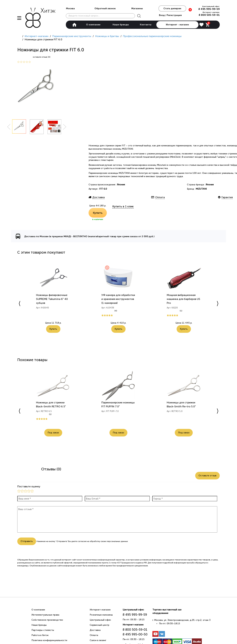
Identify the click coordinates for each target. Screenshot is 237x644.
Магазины (137, 8)
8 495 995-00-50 (135, 634)
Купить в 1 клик (123, 206)
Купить (98, 213)
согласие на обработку (89, 541)
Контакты (146, 25)
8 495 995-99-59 (209, 9)
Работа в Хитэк (40, 635)
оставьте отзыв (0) (42, 57)
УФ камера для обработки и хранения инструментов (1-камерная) (118, 299)
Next (65, 127)
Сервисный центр (99, 625)
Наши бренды (121, 25)
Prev (9, 127)
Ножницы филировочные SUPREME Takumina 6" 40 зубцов (52, 299)
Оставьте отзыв (207, 476)
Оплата (94, 635)
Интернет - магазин (177, 25)
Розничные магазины (101, 615)
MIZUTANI (201, 189)
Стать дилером (172, 8)
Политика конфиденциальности (49, 640)
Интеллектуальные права (45, 615)
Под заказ (53, 433)
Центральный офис (100, 620)
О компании (93, 25)
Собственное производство (47, 620)
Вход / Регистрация (170, 15)
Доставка (95, 630)
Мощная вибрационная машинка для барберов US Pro (184, 299)
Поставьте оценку (29, 486)
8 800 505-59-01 (209, 15)
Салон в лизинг (98, 640)
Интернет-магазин (100, 610)
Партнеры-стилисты (43, 630)
